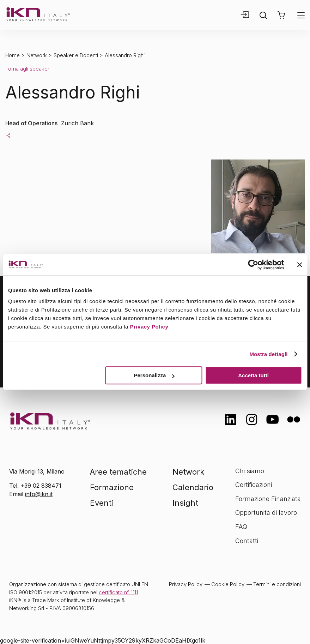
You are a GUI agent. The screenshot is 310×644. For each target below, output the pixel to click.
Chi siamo (250, 471)
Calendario (193, 487)
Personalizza (154, 375)
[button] (281, 15)
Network (37, 55)
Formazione (112, 487)
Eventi (102, 503)
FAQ (241, 527)
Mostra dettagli (268, 354)
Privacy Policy (149, 327)
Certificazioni (254, 485)
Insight (185, 503)
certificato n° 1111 (118, 592)
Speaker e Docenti (76, 55)
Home (13, 55)
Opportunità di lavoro (266, 513)
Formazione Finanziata (268, 499)
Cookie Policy (228, 584)
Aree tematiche (118, 472)
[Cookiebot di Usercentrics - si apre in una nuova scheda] (253, 265)
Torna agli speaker (27, 69)
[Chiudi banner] (299, 265)
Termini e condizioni (277, 584)
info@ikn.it (39, 494)
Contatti (247, 541)
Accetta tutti (253, 375)
